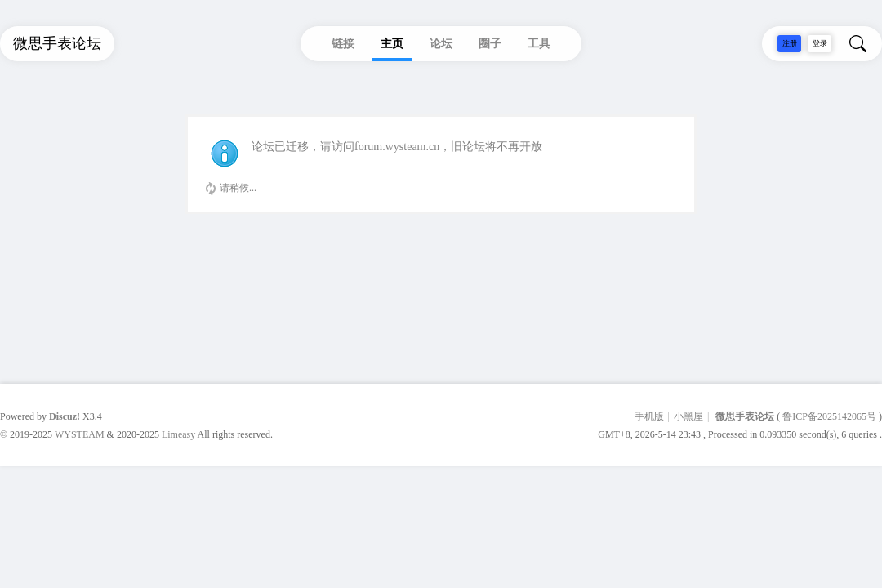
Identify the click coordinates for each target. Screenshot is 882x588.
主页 (392, 44)
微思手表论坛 (745, 416)
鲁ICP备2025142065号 (829, 416)
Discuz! (65, 416)
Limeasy (178, 434)
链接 (343, 44)
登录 (820, 43)
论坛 (441, 44)
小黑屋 (688, 416)
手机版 (649, 416)
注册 (790, 43)
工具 (539, 44)
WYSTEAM (80, 434)
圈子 (490, 44)
